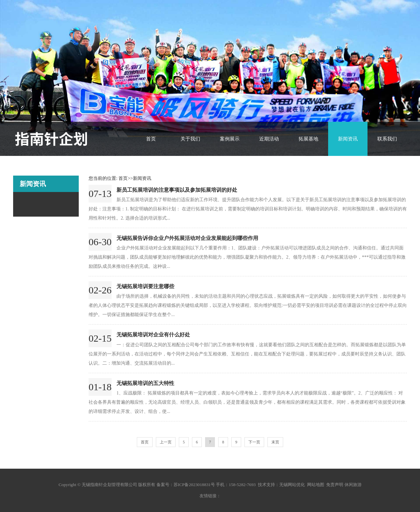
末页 (275, 442)
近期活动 (269, 139)
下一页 (254, 442)
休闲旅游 (353, 485)
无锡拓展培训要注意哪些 (145, 286)
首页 (151, 139)
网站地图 (316, 485)
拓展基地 (308, 139)
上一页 (166, 442)
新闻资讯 (348, 139)
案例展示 (230, 139)
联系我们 (387, 139)
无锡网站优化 (292, 485)
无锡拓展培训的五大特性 (145, 383)
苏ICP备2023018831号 (194, 485)
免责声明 (335, 485)
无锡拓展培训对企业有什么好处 (153, 335)
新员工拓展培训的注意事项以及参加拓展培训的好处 (177, 190)
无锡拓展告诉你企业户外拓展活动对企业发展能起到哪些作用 (187, 238)
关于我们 (190, 139)
